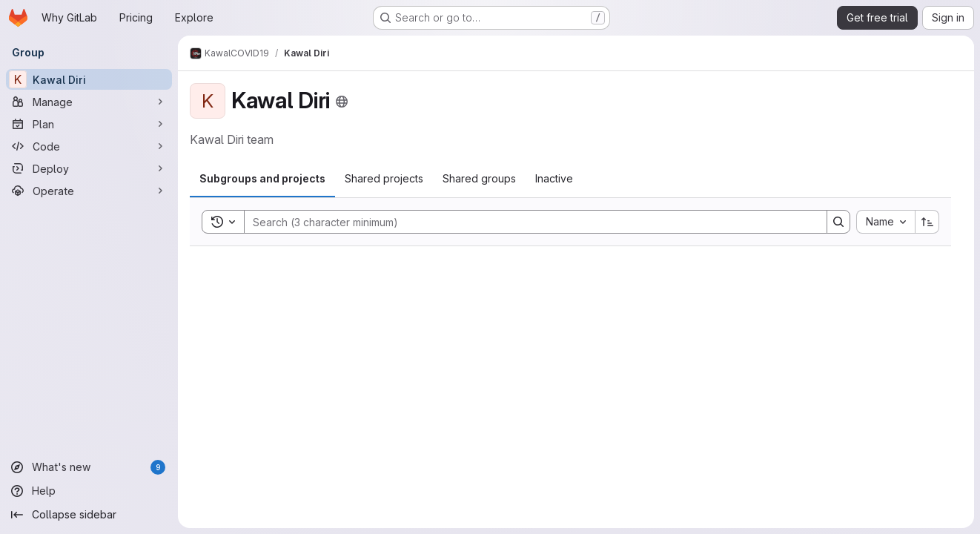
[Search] (528, 222)
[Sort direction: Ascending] (927, 222)
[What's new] (89, 467)
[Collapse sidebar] (89, 515)
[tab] (262, 179)
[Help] (89, 491)
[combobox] (885, 222)
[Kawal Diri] (89, 79)
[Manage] (89, 102)
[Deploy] (89, 168)
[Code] (89, 146)
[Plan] (89, 124)
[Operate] (89, 191)
